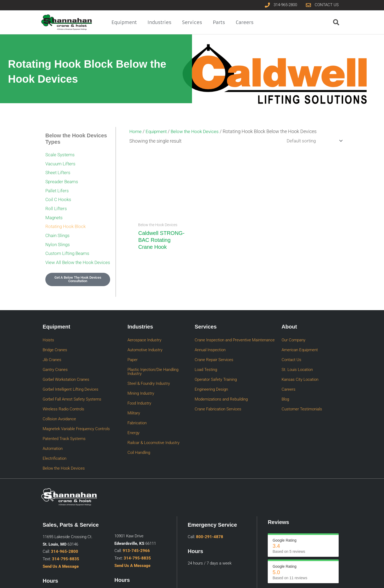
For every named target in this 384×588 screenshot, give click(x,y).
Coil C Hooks (59, 194)
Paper (133, 346)
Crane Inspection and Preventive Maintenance (235, 331)
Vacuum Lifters (61, 162)
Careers (245, 22)
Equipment (124, 22)
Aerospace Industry (144, 331)
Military (134, 386)
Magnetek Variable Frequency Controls (76, 396)
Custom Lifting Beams (69, 242)
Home (136, 131)
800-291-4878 (210, 492)
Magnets (55, 210)
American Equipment (300, 338)
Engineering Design (211, 367)
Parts (219, 22)
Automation (53, 410)
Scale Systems (61, 154)
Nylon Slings (58, 234)
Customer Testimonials (302, 382)
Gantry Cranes (55, 353)
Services (192, 22)
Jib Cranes (52, 346)
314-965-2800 (65, 507)
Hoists (48, 331)
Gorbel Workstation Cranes (66, 360)
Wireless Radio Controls (63, 382)
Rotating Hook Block (67, 218)
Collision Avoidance (59, 389)
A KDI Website (332, 579)
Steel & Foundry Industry (149, 364)
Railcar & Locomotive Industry (153, 407)
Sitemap (297, 579)
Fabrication (137, 393)
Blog (285, 374)
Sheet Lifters (59, 170)
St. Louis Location (297, 353)
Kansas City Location (300, 360)
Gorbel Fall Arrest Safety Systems (72, 374)
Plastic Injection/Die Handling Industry (153, 355)
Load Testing (206, 353)
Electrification (55, 418)
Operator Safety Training (216, 360)
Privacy (312, 579)
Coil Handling (139, 414)
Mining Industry (141, 371)
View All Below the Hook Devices (70, 253)
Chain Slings (58, 226)
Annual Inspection (210, 338)
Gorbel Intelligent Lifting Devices (71, 367)
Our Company (293, 331)
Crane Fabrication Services (218, 382)
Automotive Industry (145, 338)
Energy (133, 400)
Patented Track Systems (64, 403)
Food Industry (139, 378)
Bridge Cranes (55, 338)
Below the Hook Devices (198, 131)
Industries (159, 22)
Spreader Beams (63, 178)
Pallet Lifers (58, 186)
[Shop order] (312, 141)
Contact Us (291, 346)
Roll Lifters (56, 202)
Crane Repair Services (214, 346)
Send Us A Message (61, 522)
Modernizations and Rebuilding (221, 374)
